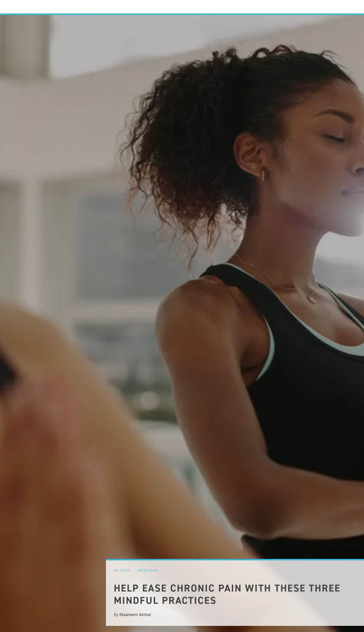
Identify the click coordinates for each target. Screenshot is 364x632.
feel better (122, 570)
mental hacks (148, 570)
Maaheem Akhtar (135, 615)
